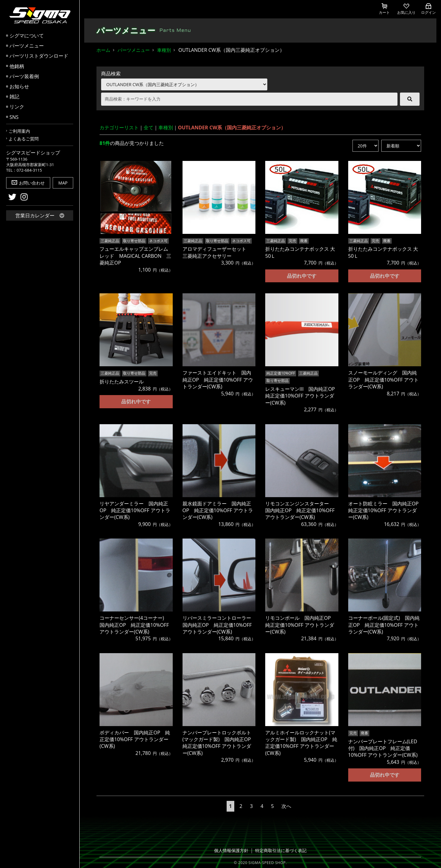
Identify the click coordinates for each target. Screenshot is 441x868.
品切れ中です (302, 275)
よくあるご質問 (24, 139)
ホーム (103, 50)
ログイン (428, 9)
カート (384, 9)
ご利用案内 (19, 131)
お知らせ (19, 86)
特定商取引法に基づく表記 (280, 850)
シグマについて (27, 36)
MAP (63, 183)
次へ (286, 805)
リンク (17, 107)
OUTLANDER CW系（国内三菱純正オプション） (232, 128)
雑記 (14, 97)
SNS (14, 117)
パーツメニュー (27, 46)
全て (149, 128)
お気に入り (406, 9)
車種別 (164, 50)
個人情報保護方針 (233, 850)
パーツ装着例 (24, 76)
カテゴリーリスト (119, 128)
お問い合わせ (28, 183)
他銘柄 (17, 66)
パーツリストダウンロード (39, 56)
